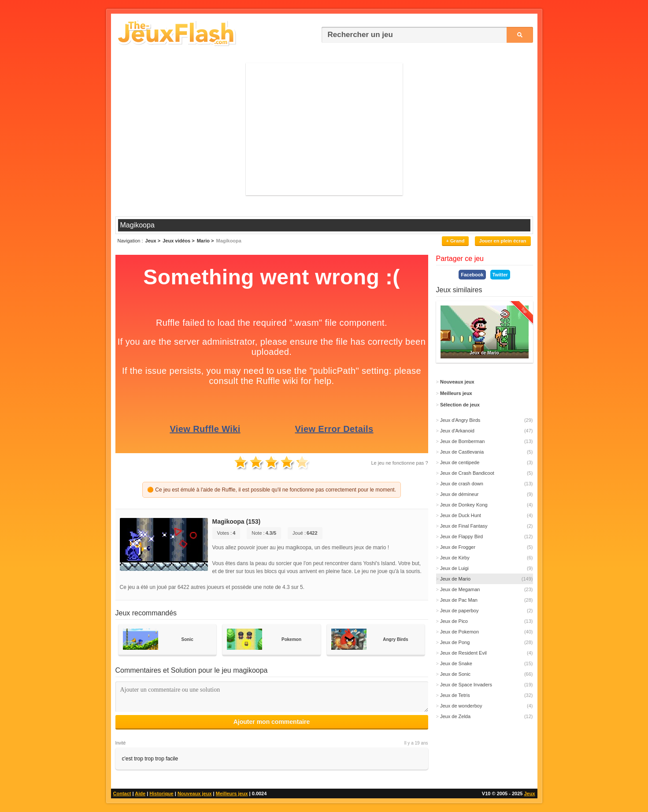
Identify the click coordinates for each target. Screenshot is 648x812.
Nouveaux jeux (195, 793)
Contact (122, 793)
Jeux (529, 793)
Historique (161, 793)
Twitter (500, 275)
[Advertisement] (324, 129)
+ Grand (455, 241)
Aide (140, 793)
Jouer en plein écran (503, 241)
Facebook (472, 275)
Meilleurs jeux (232, 793)
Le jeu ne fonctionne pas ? (399, 463)
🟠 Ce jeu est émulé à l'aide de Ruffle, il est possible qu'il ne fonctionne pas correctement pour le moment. (272, 490)
